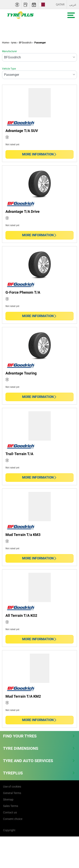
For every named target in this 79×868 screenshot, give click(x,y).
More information (39, 154)
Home (5, 43)
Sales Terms (11, 806)
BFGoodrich (25, 43)
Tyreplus (39, 773)
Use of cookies (12, 787)
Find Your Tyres (39, 736)
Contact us (10, 812)
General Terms (12, 793)
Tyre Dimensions (39, 748)
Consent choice (13, 819)
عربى (73, 5)
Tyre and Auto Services (39, 761)
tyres (14, 43)
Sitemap (8, 799)
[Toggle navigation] (71, 15)
